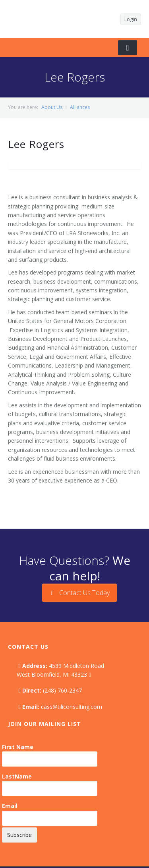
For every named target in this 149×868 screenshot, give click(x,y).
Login (131, 19)
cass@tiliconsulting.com (72, 707)
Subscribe (19, 835)
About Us (52, 107)
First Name (18, 747)
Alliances (80, 107)
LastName (17, 776)
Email (10, 806)
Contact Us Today (79, 593)
